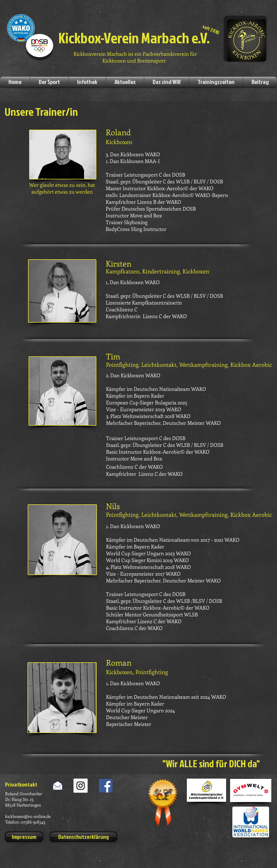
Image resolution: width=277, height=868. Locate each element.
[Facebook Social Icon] (106, 786)
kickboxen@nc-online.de (28, 816)
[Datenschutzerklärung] (83, 837)
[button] (49, 82)
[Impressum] (24, 837)
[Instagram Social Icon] (81, 786)
